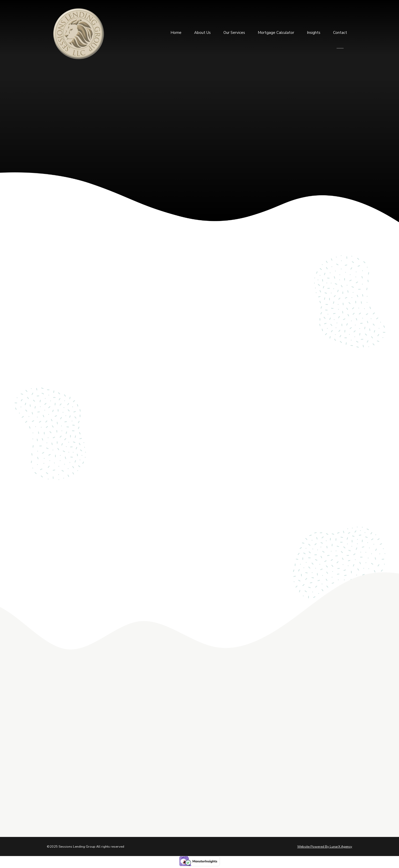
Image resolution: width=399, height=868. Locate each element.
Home (176, 32)
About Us (202, 32)
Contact (340, 32)
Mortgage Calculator (276, 32)
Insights (314, 32)
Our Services (234, 32)
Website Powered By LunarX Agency (325, 847)
